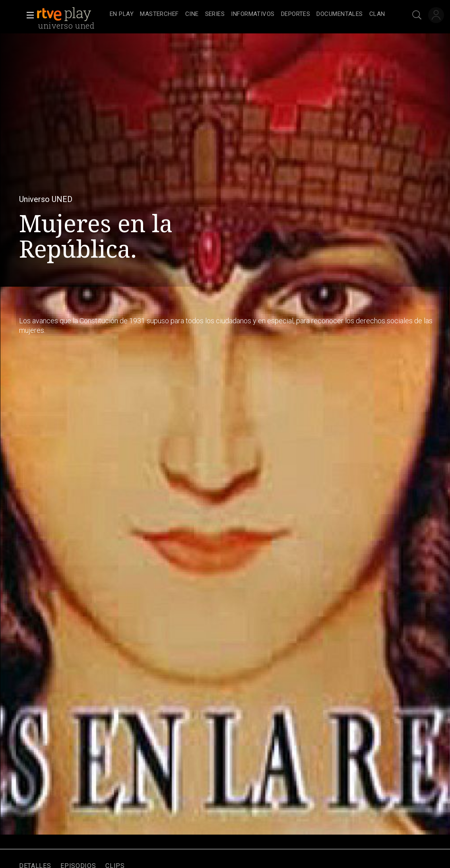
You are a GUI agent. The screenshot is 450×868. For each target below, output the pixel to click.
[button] (28, 15)
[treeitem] (122, 15)
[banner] (72, 14)
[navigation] (247, 14)
